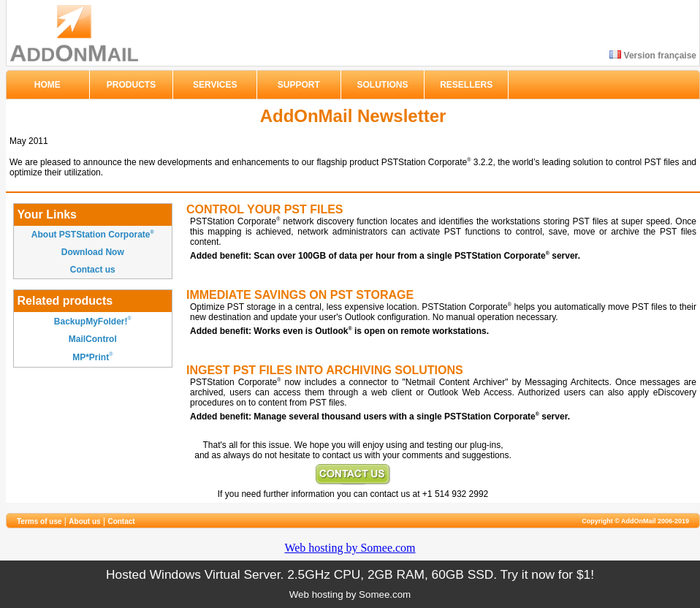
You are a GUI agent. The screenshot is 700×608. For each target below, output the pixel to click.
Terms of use (39, 521)
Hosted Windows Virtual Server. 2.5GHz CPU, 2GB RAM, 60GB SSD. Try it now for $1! (350, 574)
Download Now (93, 252)
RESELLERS (466, 85)
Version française (653, 56)
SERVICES (215, 85)
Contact (121, 521)
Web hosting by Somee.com (350, 548)
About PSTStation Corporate (93, 235)
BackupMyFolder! (91, 322)
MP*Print (91, 358)
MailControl (93, 339)
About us (84, 521)
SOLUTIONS (383, 85)
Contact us (93, 270)
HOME (47, 85)
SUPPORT (299, 85)
